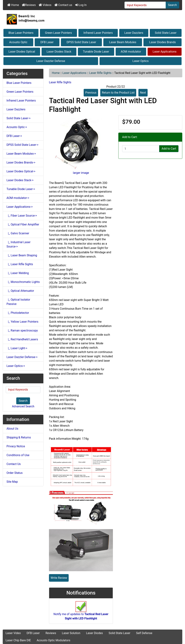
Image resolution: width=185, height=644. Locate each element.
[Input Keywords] (145, 5)
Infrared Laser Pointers (98, 33)
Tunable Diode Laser (96, 52)
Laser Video (13, 633)
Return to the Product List (118, 93)
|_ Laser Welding (18, 273)
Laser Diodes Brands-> (21, 162)
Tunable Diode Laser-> (21, 189)
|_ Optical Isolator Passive (18, 302)
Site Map (12, 482)
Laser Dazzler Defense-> (22, 357)
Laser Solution (71, 633)
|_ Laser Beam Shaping (22, 255)
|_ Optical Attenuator (20, 291)
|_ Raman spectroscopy (22, 330)
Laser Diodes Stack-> (20, 180)
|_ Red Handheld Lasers (22, 339)
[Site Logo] (92, 19)
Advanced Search (23, 406)
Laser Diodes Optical (22, 52)
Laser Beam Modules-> (21, 154)
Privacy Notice (16, 446)
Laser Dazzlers (134, 33)
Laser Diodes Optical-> (21, 171)
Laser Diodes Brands (163, 42)
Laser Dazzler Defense (51, 61)
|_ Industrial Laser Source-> (19, 244)
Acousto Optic (18, 42)
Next (143, 93)
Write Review (59, 578)
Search (172, 5)
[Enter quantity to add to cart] (141, 149)
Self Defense (144, 633)
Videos (45, 5)
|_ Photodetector (18, 313)
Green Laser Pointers (58, 33)
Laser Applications (165, 52)
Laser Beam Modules (123, 42)
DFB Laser (47, 42)
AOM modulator (131, 52)
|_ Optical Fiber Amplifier (23, 224)
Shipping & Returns (19, 437)
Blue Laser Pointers (21, 33)
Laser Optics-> (16, 366)
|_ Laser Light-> (17, 348)
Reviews (29, 5)
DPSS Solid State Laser (81, 42)
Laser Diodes (94, 633)
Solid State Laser (166, 33)
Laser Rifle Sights (100, 73)
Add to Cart (169, 149)
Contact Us (14, 464)
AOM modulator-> (18, 198)
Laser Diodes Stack (59, 52)
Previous (91, 93)
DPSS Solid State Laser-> (22, 145)
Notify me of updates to (81, 612)
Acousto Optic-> (17, 127)
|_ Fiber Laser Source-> (22, 216)
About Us (12, 429)
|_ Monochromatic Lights (23, 282)
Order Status (15, 473)
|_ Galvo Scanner (18, 233)
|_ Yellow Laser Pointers (22, 322)
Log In (81, 5)
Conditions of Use (18, 455)
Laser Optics (140, 61)
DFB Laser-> (14, 136)
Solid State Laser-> (19, 118)
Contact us (63, 5)
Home (13, 5)
